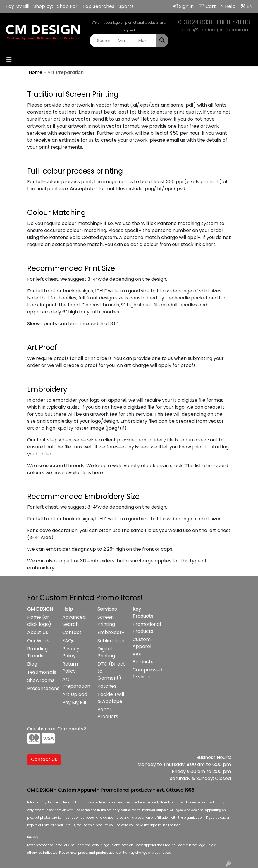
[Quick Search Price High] (146, 41)
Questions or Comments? (57, 729)
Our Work (38, 641)
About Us (38, 632)
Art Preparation (76, 683)
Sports (126, 6)
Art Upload (75, 694)
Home (36, 72)
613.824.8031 (195, 22)
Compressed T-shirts (147, 673)
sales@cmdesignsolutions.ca (215, 30)
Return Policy (70, 667)
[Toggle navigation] (9, 60)
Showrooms (41, 680)
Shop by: (43, 6)
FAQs (68, 641)
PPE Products (143, 658)
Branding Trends (37, 652)
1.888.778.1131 (234, 22)
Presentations (41, 688)
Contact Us (44, 759)
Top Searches (98, 6)
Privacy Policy (71, 652)
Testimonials (41, 672)
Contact (72, 632)
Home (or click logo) (39, 621)
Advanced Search (74, 621)
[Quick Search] (102, 41)
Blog (32, 664)
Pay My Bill (17, 6)
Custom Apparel (142, 643)
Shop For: (68, 6)
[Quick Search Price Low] (125, 41)
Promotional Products (147, 628)
